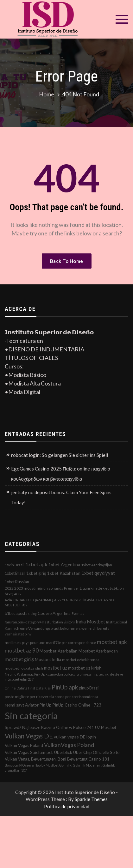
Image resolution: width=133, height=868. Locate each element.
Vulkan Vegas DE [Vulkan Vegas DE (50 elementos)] (29, 736)
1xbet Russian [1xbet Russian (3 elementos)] (17, 582)
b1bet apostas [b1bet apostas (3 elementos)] (17, 613)
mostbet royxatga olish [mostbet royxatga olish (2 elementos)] (24, 668)
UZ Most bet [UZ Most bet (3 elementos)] (106, 727)
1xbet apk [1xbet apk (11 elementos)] (36, 564)
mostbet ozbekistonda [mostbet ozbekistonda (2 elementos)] (81, 660)
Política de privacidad (67, 806)
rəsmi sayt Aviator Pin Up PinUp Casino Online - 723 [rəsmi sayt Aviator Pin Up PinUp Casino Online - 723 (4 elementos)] (53, 705)
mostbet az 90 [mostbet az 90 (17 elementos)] (22, 650)
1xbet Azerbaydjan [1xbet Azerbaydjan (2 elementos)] (97, 565)
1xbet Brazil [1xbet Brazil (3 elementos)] (15, 573)
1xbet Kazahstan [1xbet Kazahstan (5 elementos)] (64, 573)
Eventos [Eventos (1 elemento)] (78, 613)
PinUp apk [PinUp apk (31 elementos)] (65, 687)
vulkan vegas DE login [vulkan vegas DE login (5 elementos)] (75, 737)
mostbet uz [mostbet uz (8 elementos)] (56, 668)
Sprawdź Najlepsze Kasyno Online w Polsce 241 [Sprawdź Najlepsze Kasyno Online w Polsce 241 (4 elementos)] (49, 727)
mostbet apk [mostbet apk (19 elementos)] (112, 642)
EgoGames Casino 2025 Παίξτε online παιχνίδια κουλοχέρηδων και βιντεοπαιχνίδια (61, 474)
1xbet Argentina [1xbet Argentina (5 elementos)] (64, 565)
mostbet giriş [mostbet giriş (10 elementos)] (19, 659)
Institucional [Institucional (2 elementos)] (117, 622)
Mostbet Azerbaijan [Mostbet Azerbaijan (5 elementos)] (59, 651)
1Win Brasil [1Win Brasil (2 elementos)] (15, 565)
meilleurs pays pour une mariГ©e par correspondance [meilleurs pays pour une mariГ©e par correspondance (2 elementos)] (50, 643)
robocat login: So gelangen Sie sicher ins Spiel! (60, 455)
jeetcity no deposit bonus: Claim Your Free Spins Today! (61, 497)
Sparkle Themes (91, 799)
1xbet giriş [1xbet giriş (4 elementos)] (36, 573)
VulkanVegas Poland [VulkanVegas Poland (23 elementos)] (69, 745)
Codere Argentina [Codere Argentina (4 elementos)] (54, 613)
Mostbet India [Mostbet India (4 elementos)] (48, 659)
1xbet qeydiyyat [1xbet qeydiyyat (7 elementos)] (98, 573)
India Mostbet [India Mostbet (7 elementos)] (90, 622)
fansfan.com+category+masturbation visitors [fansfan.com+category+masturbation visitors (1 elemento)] (40, 622)
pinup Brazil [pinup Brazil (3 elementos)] (89, 688)
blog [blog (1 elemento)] (34, 613)
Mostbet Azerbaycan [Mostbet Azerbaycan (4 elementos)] (98, 651)
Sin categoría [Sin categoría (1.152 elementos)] (31, 716)
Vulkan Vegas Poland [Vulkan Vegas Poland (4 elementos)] (24, 745)
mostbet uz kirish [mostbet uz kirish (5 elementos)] (85, 668)
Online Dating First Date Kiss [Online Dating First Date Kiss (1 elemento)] (28, 688)
